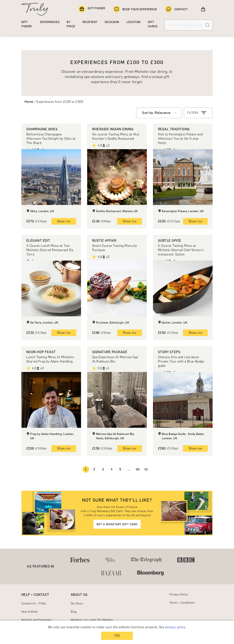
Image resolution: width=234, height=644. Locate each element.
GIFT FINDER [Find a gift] (92, 9)
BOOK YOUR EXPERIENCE (135, 9)
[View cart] (203, 9)
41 (146, 469)
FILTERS (197, 113)
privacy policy (175, 627)
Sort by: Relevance (156, 113)
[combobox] (159, 113)
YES (117, 636)
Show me (64, 221)
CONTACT (176, 9)
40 (138, 469)
